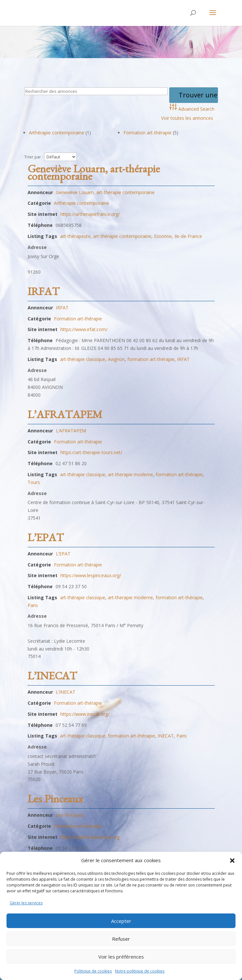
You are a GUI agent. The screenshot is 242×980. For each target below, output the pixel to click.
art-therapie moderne (130, 474)
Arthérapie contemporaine (57, 133)
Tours (34, 482)
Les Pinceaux (55, 801)
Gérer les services (26, 903)
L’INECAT (52, 678)
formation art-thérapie (151, 359)
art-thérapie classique (83, 359)
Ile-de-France (188, 236)
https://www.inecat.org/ (85, 714)
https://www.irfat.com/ (84, 329)
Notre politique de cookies (140, 971)
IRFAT (44, 294)
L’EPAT (46, 540)
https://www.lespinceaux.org (90, 837)
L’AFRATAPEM (65, 417)
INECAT (166, 736)
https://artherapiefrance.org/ (90, 214)
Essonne (163, 236)
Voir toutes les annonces (187, 118)
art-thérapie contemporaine (122, 236)
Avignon (116, 359)
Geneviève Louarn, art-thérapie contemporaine (94, 175)
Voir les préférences (121, 957)
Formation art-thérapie (147, 133)
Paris (33, 605)
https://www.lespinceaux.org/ (91, 575)
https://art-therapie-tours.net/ (91, 452)
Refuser (121, 939)
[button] (232, 861)
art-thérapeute (75, 236)
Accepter (121, 921)
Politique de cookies (93, 971)
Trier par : (34, 157)
